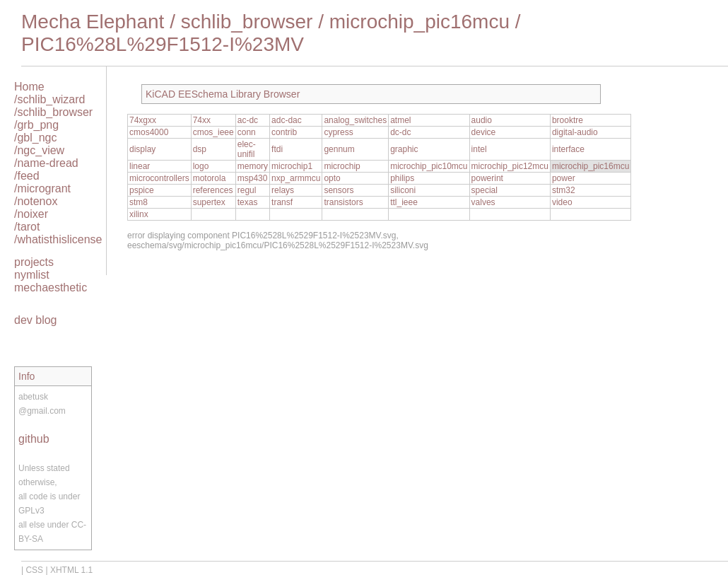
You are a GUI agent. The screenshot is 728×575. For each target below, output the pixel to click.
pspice (142, 190)
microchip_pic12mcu (510, 166)
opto (332, 178)
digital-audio (575, 132)
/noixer (31, 214)
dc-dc (400, 132)
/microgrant (42, 188)
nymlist (32, 275)
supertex (209, 202)
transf (282, 202)
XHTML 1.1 (71, 570)
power (564, 178)
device (484, 132)
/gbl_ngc (36, 138)
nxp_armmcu (296, 178)
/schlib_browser (53, 112)
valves (483, 202)
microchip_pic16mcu (419, 22)
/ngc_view (39, 150)
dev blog (36, 320)
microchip (342, 166)
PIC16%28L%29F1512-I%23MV (163, 44)
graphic (404, 149)
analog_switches (355, 120)
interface (568, 149)
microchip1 (292, 166)
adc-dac (287, 120)
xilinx (139, 214)
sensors (339, 190)
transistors (343, 202)
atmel (400, 120)
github (34, 439)
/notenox (36, 201)
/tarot (27, 227)
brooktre (568, 120)
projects (34, 262)
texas (248, 202)
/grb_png (36, 125)
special (485, 190)
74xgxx (143, 120)
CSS (34, 570)
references (213, 190)
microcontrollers (159, 178)
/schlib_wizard (49, 99)
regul (247, 190)
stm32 (564, 190)
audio (482, 120)
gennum (339, 149)
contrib (284, 132)
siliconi (403, 190)
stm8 (139, 202)
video (562, 202)
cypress (338, 132)
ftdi (277, 149)
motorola (210, 178)
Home (29, 87)
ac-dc (248, 120)
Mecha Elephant (93, 22)
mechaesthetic (51, 287)
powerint (487, 178)
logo (201, 166)
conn (247, 132)
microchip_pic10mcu (429, 166)
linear (140, 166)
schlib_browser (247, 22)
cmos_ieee (213, 132)
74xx (202, 120)
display (142, 149)
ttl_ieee (404, 202)
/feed (27, 176)
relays (283, 190)
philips (402, 178)
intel (479, 149)
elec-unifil (247, 149)
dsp (200, 149)
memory (253, 166)
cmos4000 (149, 132)
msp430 (253, 178)
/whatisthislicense (58, 239)
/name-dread (46, 163)
